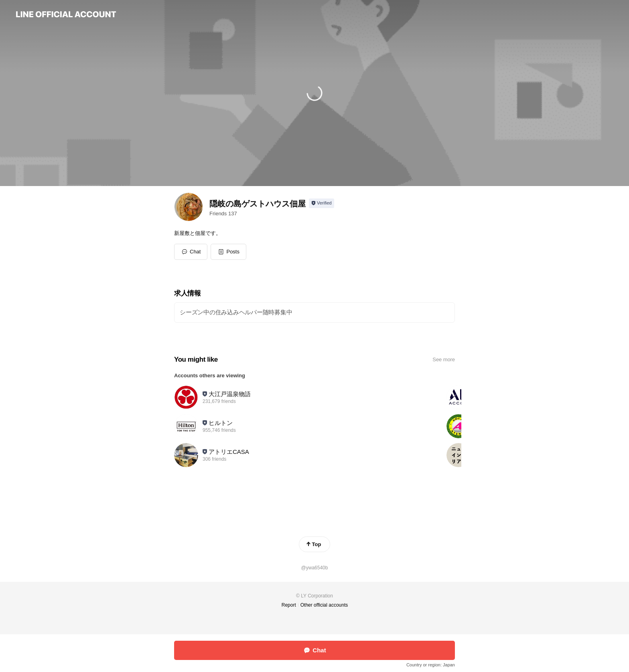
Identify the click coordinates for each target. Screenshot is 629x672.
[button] (228, 252)
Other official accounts (324, 605)
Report (289, 605)
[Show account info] (322, 203)
